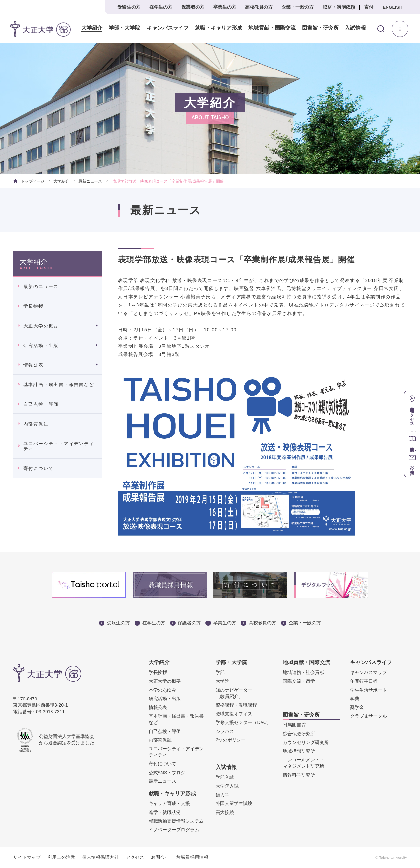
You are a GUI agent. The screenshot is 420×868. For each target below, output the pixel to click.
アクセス (135, 857)
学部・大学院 (124, 28)
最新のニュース (41, 286)
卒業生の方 (225, 7)
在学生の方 (161, 7)
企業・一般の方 (298, 7)
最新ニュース (90, 181)
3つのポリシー (231, 740)
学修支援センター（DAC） (243, 722)
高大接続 (225, 812)
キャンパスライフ (167, 28)
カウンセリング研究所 (306, 742)
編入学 (222, 795)
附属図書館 (294, 725)
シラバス (225, 731)
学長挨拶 (33, 306)
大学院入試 (227, 786)
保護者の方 (193, 7)
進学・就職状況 (165, 812)
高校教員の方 (259, 7)
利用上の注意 (61, 857)
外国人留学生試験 (234, 803)
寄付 (369, 7)
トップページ (29, 181)
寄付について (38, 468)
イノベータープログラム (174, 830)
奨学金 (357, 707)
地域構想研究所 (299, 751)
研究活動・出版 (41, 345)
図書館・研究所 (320, 28)
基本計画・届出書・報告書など (59, 385)
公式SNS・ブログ (167, 773)
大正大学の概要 (41, 326)
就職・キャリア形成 (218, 28)
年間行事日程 (364, 681)
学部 (220, 672)
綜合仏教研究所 (299, 734)
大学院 (222, 681)
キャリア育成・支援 (169, 803)
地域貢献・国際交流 (272, 28)
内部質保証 (36, 424)
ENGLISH (393, 7)
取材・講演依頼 (339, 7)
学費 (355, 699)
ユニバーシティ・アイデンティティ (59, 446)
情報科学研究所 (299, 775)
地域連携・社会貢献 (304, 672)
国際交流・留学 (299, 681)
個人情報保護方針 (100, 857)
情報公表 (33, 365)
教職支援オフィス (234, 714)
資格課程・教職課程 (236, 705)
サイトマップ (27, 857)
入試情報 (355, 28)
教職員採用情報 (192, 857)
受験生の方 (129, 7)
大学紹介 (92, 28)
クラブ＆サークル (368, 716)
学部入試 (225, 777)
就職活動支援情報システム (176, 821)
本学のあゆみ (162, 690)
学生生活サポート (368, 690)
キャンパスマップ (368, 672)
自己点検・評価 (41, 404)
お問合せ (160, 857)
